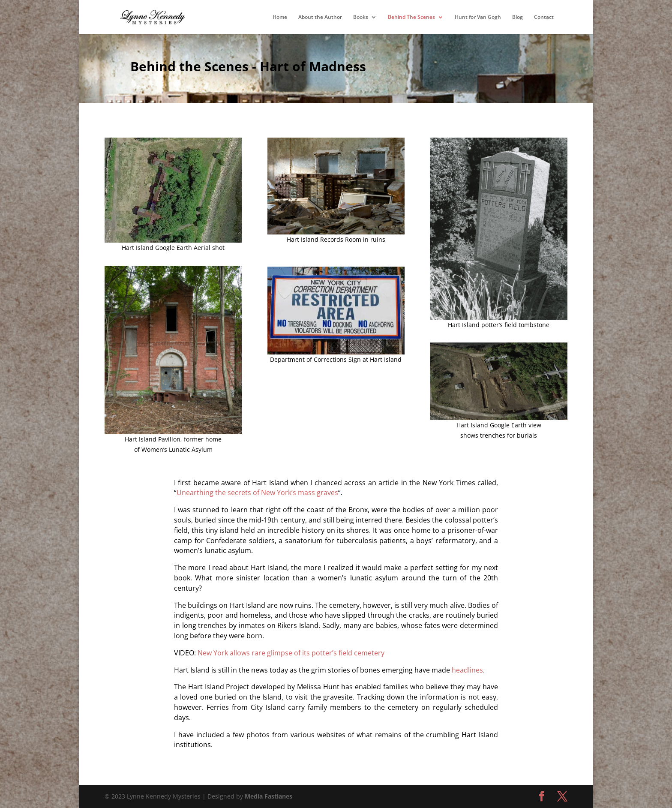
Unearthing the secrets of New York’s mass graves (257, 493)
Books (361, 17)
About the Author (320, 17)
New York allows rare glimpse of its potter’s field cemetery (291, 653)
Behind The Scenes (411, 17)
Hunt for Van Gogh (478, 17)
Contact (544, 17)
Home (280, 17)
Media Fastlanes (268, 796)
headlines (467, 670)
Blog (517, 17)
